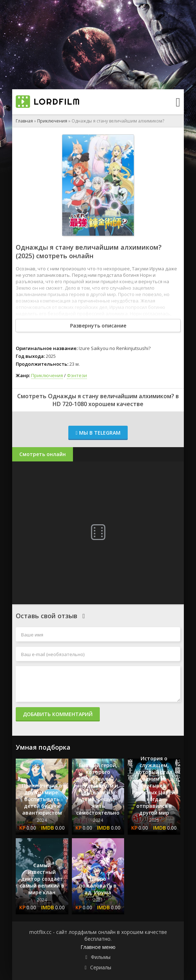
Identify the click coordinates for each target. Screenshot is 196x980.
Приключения (52, 121)
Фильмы (101, 957)
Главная (24, 121)
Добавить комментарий (58, 714)
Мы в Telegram (98, 433)
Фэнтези (77, 375)
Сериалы (101, 967)
